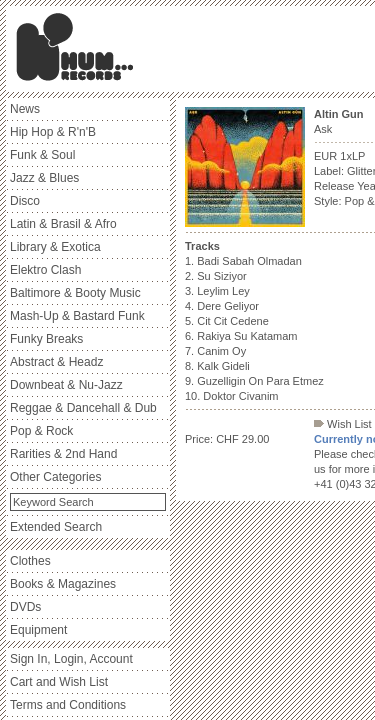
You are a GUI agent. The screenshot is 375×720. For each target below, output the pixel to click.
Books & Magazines (63, 584)
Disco (25, 201)
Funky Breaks (46, 339)
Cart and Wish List (59, 682)
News (25, 109)
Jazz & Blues (44, 178)
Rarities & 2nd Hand (63, 454)
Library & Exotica (55, 247)
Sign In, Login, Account (71, 659)
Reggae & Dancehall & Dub (83, 408)
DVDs (25, 607)
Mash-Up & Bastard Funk (77, 316)
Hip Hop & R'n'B (53, 132)
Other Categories (55, 477)
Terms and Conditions (68, 705)
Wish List (343, 424)
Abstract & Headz (56, 362)
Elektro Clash (45, 270)
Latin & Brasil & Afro (63, 224)
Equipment (38, 630)
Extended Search (56, 527)
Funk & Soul (42, 155)
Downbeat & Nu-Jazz (66, 385)
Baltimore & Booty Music (75, 293)
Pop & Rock (41, 431)
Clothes (30, 561)
